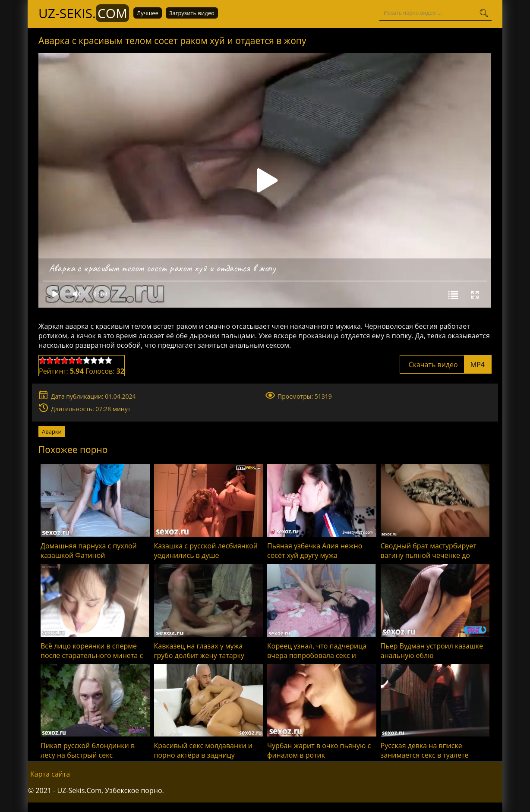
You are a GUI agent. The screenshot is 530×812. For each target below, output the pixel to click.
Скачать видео (446, 365)
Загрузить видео (192, 13)
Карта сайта (50, 774)
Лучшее (148, 13)
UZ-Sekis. (84, 13)
